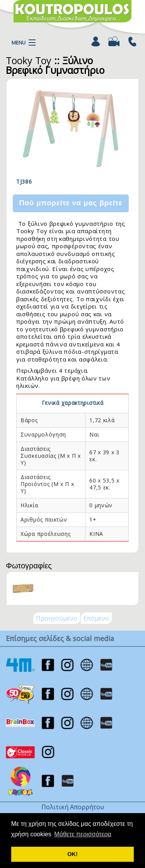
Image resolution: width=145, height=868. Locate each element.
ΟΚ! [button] (72, 854)
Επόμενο (96, 618)
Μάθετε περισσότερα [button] (83, 834)
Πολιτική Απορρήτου (73, 807)
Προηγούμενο (57, 618)
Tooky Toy (29, 60)
